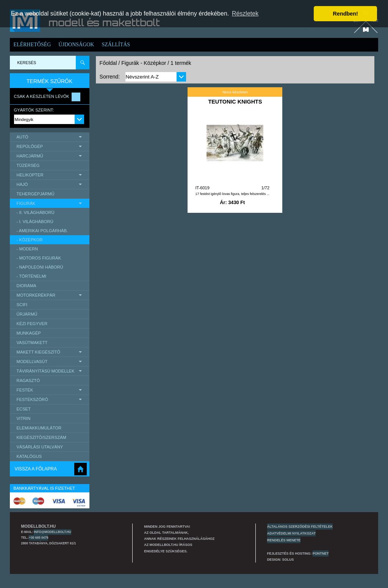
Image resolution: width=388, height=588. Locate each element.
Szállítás (116, 45)
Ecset (24, 409)
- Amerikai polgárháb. (42, 231)
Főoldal (108, 63)
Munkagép (29, 333)
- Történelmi (32, 276)
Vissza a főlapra (36, 469)
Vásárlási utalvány (40, 447)
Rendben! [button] (346, 14)
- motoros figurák (39, 258)
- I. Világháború (35, 222)
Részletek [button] (245, 13)
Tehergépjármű (36, 194)
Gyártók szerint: (34, 110)
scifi (22, 305)
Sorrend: (110, 77)
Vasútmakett (32, 343)
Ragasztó (28, 380)
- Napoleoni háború (40, 267)
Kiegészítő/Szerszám (41, 437)
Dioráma (27, 286)
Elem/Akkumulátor (39, 428)
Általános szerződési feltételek (300, 527)
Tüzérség (28, 165)
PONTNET (321, 553)
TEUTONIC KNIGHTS (235, 102)
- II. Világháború (36, 212)
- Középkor (30, 240)
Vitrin (24, 418)
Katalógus (29, 456)
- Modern (27, 249)
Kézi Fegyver (32, 324)
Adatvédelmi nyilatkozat (291, 533)
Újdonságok (76, 45)
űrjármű (27, 314)
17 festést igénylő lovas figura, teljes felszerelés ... (232, 194)
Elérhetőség (32, 45)
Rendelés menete (284, 540)
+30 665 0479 (38, 538)
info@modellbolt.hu (52, 532)
